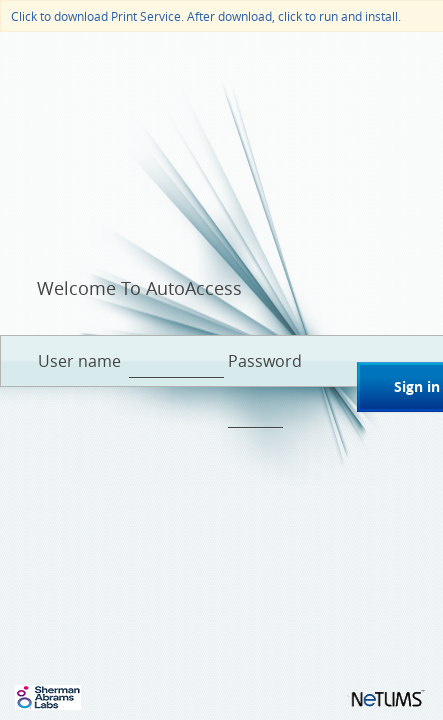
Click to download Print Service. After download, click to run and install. (206, 15)
